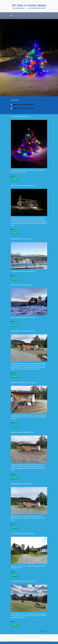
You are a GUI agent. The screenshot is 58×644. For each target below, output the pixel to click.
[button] (4, 58)
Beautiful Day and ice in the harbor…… (23, 239)
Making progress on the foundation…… (23, 484)
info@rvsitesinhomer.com (26, 108)
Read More (15, 179)
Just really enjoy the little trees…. (21, 117)
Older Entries (43, 631)
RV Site (14, 229)
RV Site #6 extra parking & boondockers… (24, 581)
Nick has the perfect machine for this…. (23, 432)
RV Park (14, 474)
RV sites (15, 176)
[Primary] (11, 16)
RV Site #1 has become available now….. (23, 533)
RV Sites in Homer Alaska (29, 5)
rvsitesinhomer (36, 637)
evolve (21, 637)
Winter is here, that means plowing (21, 285)
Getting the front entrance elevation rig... (23, 331)
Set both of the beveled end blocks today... (24, 383)
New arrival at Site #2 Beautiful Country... (23, 186)
